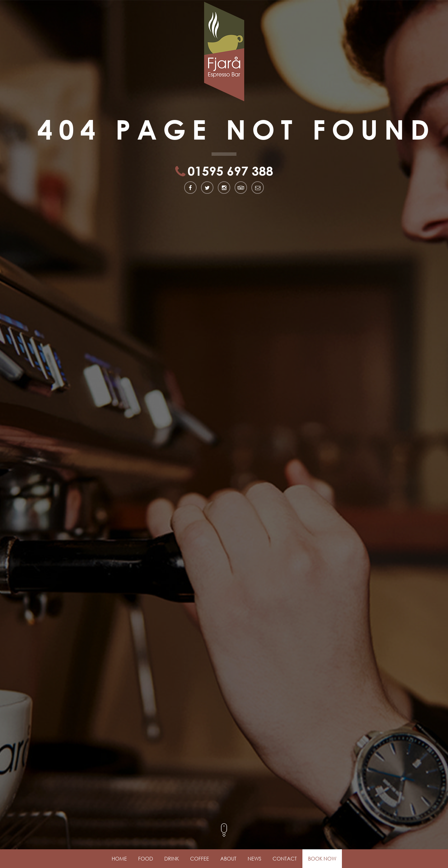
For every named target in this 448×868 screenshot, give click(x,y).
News (254, 858)
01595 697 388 (230, 172)
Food (146, 858)
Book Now (322, 858)
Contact (285, 858)
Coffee (200, 858)
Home (119, 858)
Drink (172, 858)
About (228, 858)
